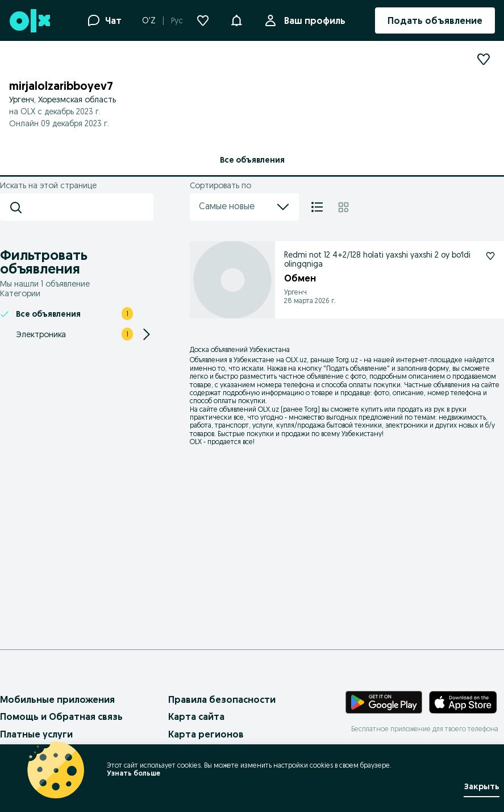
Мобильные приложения (57, 699)
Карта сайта (196, 716)
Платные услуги (36, 734)
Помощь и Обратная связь (61, 716)
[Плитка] (343, 207)
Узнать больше (134, 773)
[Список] (317, 207)
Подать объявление (357, 368)
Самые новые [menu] (244, 207)
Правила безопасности (222, 699)
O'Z (149, 20)
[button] (236, 19)
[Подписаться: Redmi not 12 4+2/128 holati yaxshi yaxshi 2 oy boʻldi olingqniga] (490, 256)
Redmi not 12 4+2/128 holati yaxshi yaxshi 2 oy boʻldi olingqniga (377, 260)
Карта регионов (206, 734)
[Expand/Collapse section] (147, 334)
